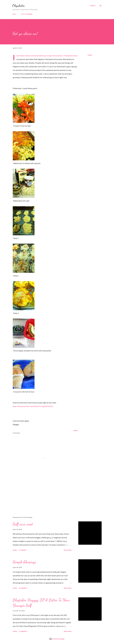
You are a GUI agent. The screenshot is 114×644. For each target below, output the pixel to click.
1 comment (23, 550)
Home (14, 14)
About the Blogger (27, 14)
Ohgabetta (19, 6)
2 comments (23, 588)
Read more (68, 550)
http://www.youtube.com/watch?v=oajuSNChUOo (33, 406)
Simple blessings (24, 562)
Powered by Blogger (57, 639)
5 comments (23, 631)
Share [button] (90, 55)
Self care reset (23, 524)
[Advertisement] (44, 494)
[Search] (93, 6)
